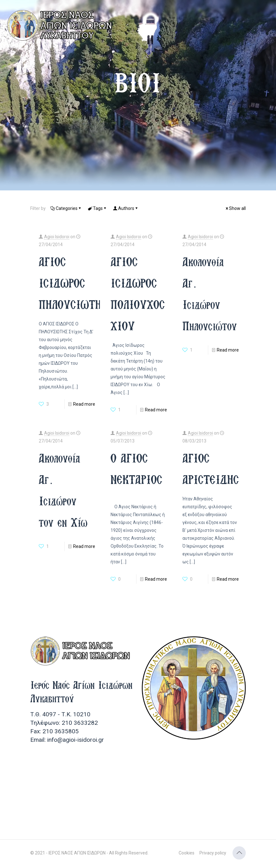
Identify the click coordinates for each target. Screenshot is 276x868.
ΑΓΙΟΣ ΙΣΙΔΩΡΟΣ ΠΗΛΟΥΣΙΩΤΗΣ (73, 283)
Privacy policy (213, 853)
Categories (66, 208)
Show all (235, 208)
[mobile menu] (266, 19)
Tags (97, 208)
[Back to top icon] (239, 853)
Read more (84, 404)
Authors (126, 208)
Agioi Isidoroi (57, 237)
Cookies (187, 853)
